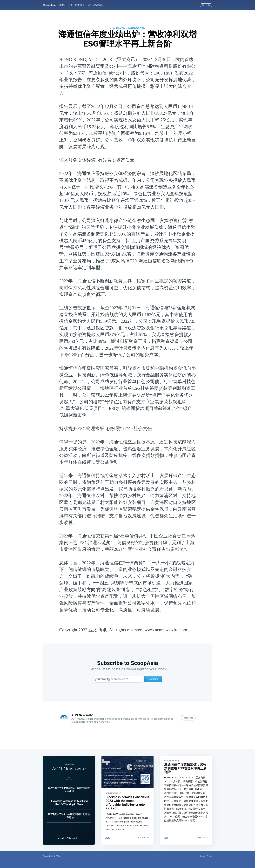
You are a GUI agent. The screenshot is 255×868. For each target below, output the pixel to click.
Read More (188, 718)
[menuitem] (62, 5)
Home (62, 5)
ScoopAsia (49, 5)
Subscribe (206, 5)
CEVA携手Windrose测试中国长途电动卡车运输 (69, 816)
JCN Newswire (96, 5)
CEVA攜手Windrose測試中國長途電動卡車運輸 (69, 790)
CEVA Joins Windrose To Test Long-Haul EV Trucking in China (69, 803)
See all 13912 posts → (69, 838)
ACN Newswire (77, 5)
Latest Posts (206, 856)
